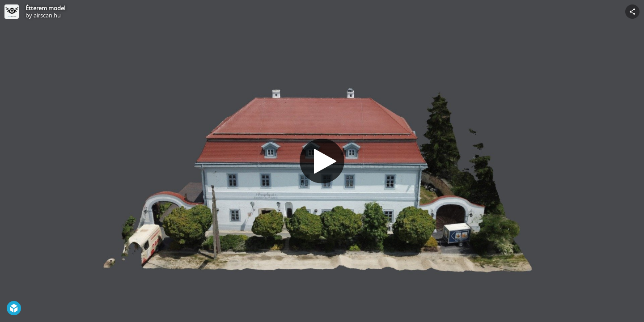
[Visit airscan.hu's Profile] (12, 12)
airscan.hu (47, 15)
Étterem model (45, 8)
